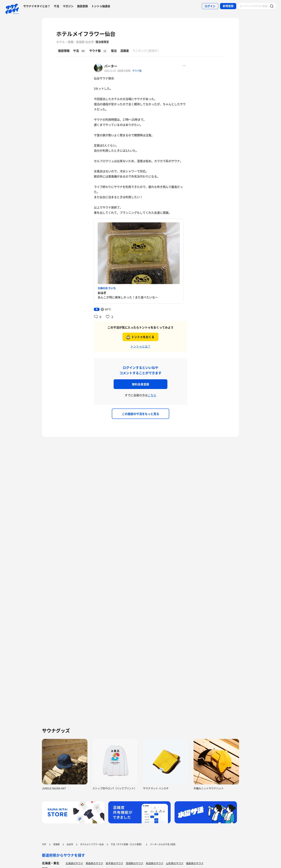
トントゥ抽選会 (101, 6)
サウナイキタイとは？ (37, 6)
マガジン (68, 6)
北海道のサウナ (74, 863)
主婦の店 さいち (107, 288)
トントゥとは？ (140, 346)
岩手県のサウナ (115, 863)
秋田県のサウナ (155, 863)
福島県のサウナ (195, 863)
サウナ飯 (137, 71)
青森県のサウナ (94, 863)
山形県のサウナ (175, 863)
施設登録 (82, 6)
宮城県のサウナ (135, 863)
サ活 (56, 6)
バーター (111, 66)
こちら (152, 395)
